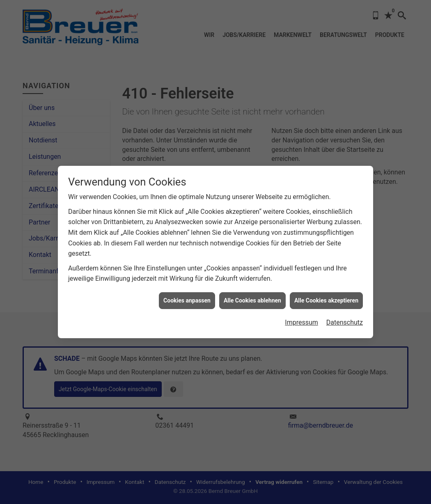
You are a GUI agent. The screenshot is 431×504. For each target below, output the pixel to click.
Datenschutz (345, 319)
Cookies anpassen (187, 296)
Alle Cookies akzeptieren (326, 296)
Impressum (301, 319)
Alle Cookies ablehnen (252, 296)
